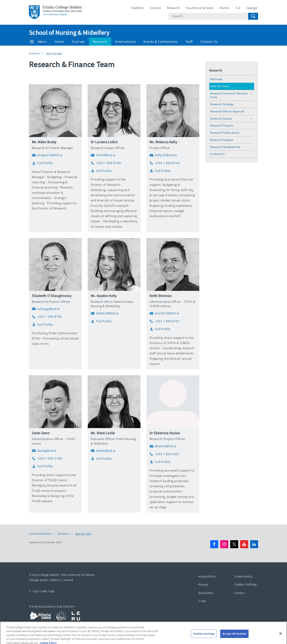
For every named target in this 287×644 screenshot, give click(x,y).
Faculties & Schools (200, 8)
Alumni (224, 8)
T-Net (202, 601)
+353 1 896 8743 (165, 163)
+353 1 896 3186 (47, 458)
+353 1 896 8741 (165, 321)
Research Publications (225, 133)
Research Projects (222, 125)
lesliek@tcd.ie (103, 451)
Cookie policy (243, 576)
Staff (189, 42)
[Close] (281, 637)
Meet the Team (54, 53)
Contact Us (209, 42)
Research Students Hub (225, 147)
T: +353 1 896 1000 (42, 591)
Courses (155, 8)
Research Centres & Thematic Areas (229, 95)
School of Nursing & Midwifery (69, 33)
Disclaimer (206, 593)
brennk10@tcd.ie (164, 313)
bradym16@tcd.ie (47, 155)
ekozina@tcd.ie (163, 446)
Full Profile (42, 163)
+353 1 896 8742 (47, 317)
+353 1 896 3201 (165, 454)
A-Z (238, 8)
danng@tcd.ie (44, 451)
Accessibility (207, 576)
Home (59, 42)
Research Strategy (222, 104)
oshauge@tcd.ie (46, 309)
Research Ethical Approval (227, 111)
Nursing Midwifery (40, 534)
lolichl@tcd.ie (103, 155)
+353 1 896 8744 (106, 163)
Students (138, 8)
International (125, 42)
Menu (38, 42)
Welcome (216, 79)
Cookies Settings (246, 585)
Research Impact (221, 118)
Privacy (203, 585)
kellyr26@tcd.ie (163, 155)
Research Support (222, 140)
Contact (239, 593)
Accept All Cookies (234, 637)
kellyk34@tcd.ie (105, 313)
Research (173, 8)
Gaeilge (252, 8)
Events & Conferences (161, 42)
